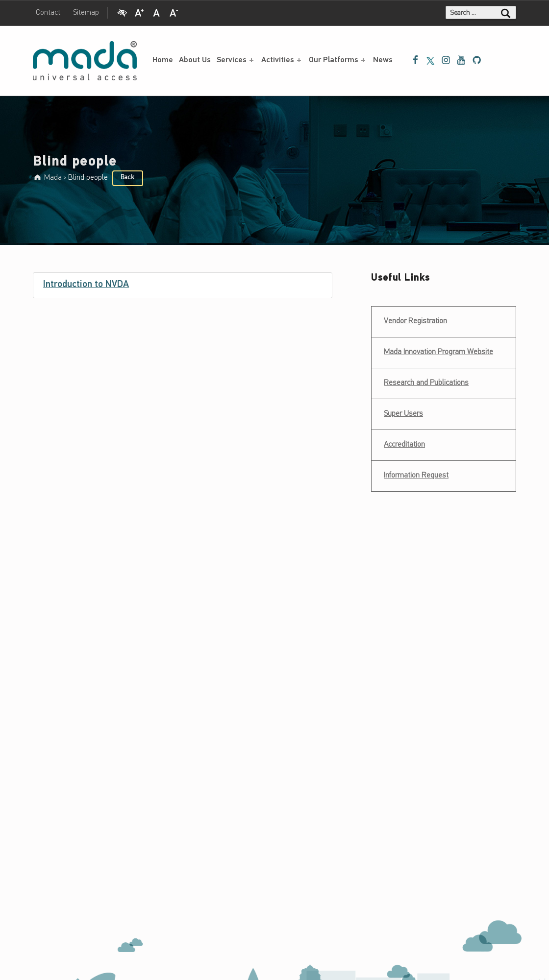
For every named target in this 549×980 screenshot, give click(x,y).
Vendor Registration (415, 318)
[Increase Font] (139, 12)
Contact (48, 13)
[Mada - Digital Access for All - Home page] (85, 61)
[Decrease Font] (174, 12)
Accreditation (404, 445)
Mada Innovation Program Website (438, 352)
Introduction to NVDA (86, 285)
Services (236, 60)
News (383, 60)
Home (163, 60)
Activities (282, 60)
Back (127, 178)
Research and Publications (426, 383)
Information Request (416, 476)
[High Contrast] (122, 12)
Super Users (403, 414)
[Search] (506, 13)
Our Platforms (338, 60)
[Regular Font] (156, 12)
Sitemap (86, 13)
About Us (195, 60)
